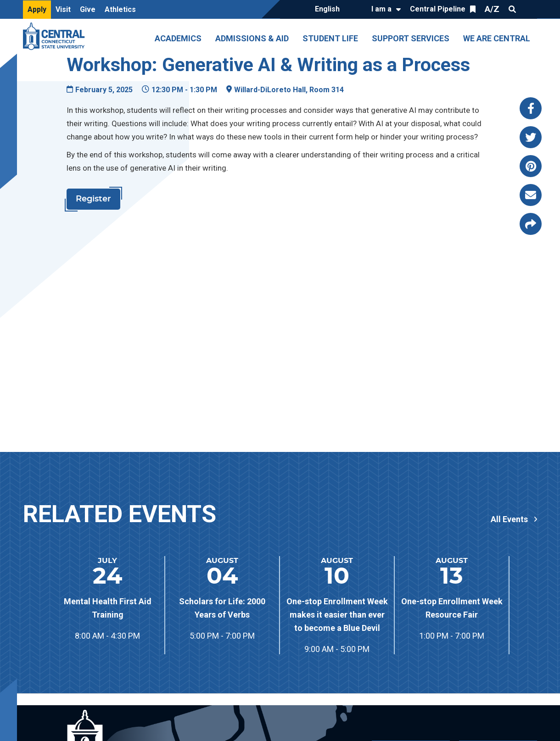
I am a (381, 9)
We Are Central (497, 38)
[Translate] (334, 10)
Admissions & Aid (252, 38)
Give (88, 9)
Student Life (330, 38)
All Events (509, 519)
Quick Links (529, 9)
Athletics (120, 9)
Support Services (411, 38)
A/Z (492, 9)
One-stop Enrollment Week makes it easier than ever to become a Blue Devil (337, 615)
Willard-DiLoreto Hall (270, 90)
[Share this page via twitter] (531, 137)
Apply (37, 9)
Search (512, 9)
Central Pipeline (438, 9)
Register (93, 199)
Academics (178, 38)
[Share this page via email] (531, 195)
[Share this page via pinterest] (531, 166)
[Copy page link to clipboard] (531, 224)
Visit (63, 9)
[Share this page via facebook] (531, 108)
